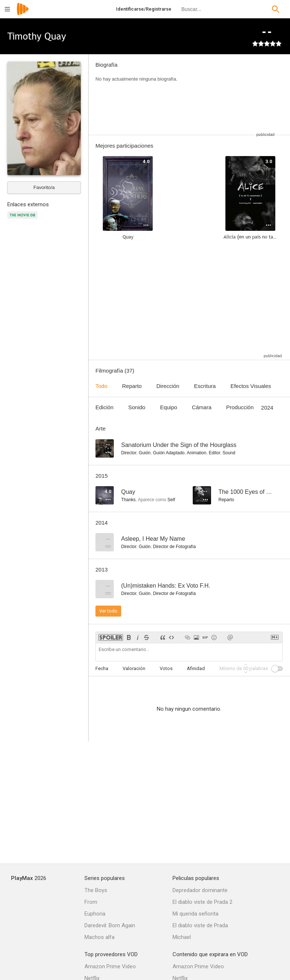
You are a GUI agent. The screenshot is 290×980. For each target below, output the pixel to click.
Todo (101, 386)
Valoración (134, 668)
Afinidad (196, 668)
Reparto (132, 386)
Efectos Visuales (251, 386)
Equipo (169, 407)
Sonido (137, 407)
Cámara (202, 407)
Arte (101, 428)
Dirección (168, 386)
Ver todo (108, 611)
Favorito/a (44, 187)
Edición (104, 407)
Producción (240, 407)
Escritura (205, 386)
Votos (166, 668)
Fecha (102, 668)
